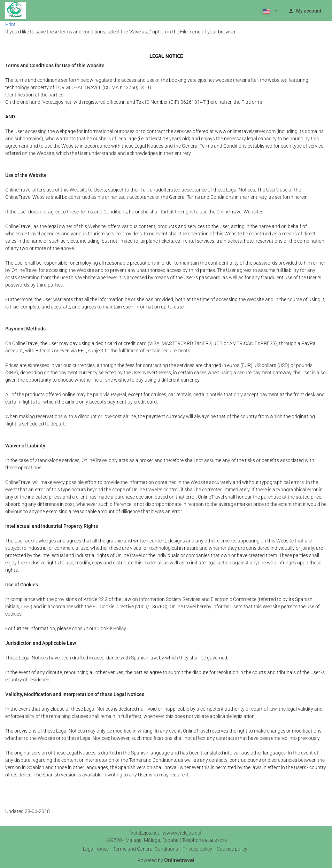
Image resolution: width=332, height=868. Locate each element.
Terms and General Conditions (146, 849)
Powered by (166, 860)
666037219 (216, 840)
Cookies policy (232, 849)
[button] (270, 10)
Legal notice (96, 849)
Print (10, 24)
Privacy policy (197, 849)
